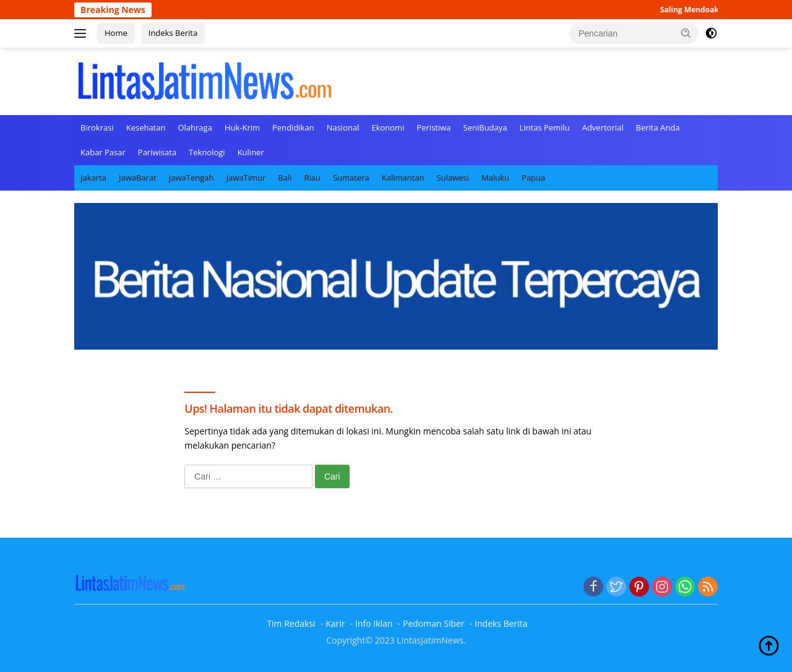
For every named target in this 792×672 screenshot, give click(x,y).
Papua (533, 178)
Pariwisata (157, 152)
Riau (312, 178)
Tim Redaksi (291, 623)
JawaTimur (246, 178)
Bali (285, 178)
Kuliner (251, 152)
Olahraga (195, 127)
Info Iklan (374, 623)
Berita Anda (658, 127)
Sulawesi (453, 178)
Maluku (495, 178)
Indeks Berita (173, 33)
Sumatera (351, 178)
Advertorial (603, 127)
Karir (335, 623)
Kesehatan (146, 127)
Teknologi (207, 152)
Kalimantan (403, 178)
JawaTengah (192, 178)
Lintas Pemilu (545, 127)
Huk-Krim (242, 127)
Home (116, 33)
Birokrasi (97, 127)
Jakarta (93, 178)
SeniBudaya (485, 127)
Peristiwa (433, 127)
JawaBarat (138, 178)
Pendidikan (293, 127)
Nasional (343, 127)
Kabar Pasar (103, 152)
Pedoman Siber (434, 623)
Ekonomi (388, 127)
